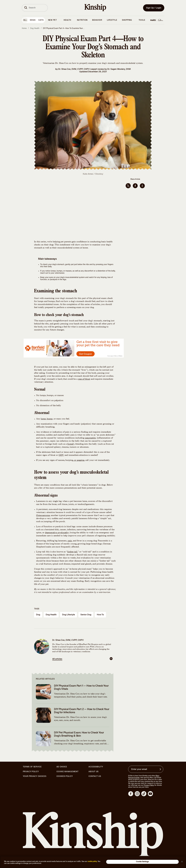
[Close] (182, 862)
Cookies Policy (65, 776)
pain (70, 541)
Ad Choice (62, 767)
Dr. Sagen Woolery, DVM (119, 69)
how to (100, 615)
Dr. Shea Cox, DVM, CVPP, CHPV (74, 69)
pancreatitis (90, 438)
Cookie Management (67, 772)
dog (38, 615)
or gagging (79, 460)
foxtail (70, 444)
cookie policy (92, 861)
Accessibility (96, 767)
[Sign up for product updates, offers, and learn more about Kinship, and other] (161, 769)
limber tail (72, 552)
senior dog (86, 615)
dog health (51, 615)
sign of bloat (84, 379)
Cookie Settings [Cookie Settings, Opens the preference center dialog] (142, 862)
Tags (37, 609)
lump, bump (47, 419)
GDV (61, 455)
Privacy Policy (31, 772)
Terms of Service (32, 767)
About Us (94, 772)
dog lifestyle (69, 615)
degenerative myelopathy (57, 533)
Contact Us (95, 776)
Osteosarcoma (43, 516)
